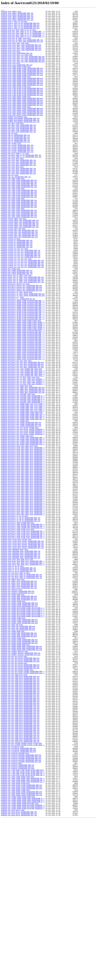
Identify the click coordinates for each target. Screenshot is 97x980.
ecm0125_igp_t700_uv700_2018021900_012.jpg (19, 235)
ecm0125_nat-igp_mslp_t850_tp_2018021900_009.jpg (21, 690)
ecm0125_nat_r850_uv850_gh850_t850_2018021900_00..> (23, 932)
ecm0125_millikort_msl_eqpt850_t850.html (18, 471)
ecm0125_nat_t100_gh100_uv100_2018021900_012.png (21, 944)
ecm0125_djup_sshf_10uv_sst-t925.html (17, 64)
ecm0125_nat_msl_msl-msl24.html (14, 794)
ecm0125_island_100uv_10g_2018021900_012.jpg (20, 271)
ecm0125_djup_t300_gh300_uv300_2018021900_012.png (22, 88)
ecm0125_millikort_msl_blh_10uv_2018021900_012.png (22, 439)
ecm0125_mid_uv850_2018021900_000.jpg (17, 323)
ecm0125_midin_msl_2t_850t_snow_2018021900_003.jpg (22, 331)
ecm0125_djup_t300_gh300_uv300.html (16, 78)
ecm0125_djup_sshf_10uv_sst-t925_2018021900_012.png (23, 72)
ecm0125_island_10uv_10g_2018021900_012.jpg (19, 283)
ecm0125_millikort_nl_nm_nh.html (14, 618)
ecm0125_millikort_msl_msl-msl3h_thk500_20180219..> (23, 513)
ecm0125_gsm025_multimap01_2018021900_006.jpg (20, 142)
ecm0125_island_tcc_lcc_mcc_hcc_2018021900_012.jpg (22, 319)
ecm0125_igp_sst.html (10, 209)
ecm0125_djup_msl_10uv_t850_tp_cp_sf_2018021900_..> (23, 36)
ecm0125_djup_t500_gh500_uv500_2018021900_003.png (22, 94)
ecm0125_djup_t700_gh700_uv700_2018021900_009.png (22, 110)
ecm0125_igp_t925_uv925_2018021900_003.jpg (19, 253)
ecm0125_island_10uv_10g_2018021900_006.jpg (19, 279)
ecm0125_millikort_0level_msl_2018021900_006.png (21, 343)
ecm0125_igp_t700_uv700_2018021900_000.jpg (19, 227)
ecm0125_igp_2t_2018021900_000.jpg (15, 160)
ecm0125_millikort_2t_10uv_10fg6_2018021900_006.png (23, 351)
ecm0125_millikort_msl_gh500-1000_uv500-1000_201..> (23, 495)
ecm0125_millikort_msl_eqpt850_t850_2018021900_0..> (23, 473)
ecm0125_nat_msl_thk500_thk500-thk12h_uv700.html (21, 890)
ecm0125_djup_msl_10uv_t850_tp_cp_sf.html (18, 34)
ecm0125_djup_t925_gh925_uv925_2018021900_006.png (22, 132)
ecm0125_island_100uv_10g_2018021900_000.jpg (20, 263)
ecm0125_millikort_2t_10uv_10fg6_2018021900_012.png (23, 353)
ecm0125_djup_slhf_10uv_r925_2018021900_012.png (21, 58)
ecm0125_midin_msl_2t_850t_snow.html (16, 329)
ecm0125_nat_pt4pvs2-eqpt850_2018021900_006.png (21, 908)
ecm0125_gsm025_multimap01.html (14, 138)
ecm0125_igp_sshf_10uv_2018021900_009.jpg (18, 205)
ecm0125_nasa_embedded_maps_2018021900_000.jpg (21, 660)
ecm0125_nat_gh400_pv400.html (13, 764)
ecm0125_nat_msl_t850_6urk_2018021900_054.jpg (20, 826)
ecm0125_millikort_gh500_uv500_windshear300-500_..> (23, 361)
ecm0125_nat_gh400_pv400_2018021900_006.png (19, 768)
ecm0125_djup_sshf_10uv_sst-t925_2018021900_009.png (23, 70)
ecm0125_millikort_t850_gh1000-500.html (17, 626)
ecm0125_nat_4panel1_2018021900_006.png (17, 708)
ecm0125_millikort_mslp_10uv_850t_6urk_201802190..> (23, 535)
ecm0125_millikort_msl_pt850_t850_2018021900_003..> (23, 525)
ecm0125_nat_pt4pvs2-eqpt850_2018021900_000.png (21, 904)
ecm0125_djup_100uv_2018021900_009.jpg (17, 20)
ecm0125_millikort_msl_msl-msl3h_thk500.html (20, 511)
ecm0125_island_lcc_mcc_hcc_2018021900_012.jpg (21, 307)
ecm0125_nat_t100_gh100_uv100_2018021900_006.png (21, 942)
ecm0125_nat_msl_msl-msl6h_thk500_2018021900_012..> (23, 806)
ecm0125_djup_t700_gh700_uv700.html (16, 102)
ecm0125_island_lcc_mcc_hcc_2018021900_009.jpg (21, 305)
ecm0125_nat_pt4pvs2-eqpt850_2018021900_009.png (21, 910)
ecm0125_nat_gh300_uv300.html (13, 740)
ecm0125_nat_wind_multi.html (13, 970)
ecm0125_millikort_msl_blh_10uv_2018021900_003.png (22, 433)
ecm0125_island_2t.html (11, 285)
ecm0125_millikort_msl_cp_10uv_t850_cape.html (20, 451)
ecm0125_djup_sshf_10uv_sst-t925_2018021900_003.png (23, 66)
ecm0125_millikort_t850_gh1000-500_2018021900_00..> (23, 628)
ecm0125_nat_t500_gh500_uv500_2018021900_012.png (21, 952)
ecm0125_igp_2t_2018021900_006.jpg (15, 164)
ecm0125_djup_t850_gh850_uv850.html (16, 114)
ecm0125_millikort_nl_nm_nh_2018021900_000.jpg (21, 620)
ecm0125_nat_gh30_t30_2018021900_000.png (18, 750)
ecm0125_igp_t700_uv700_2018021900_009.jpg (19, 233)
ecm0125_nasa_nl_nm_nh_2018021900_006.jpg (18, 682)
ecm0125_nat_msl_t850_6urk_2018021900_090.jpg (20, 838)
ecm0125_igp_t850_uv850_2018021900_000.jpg (19, 239)
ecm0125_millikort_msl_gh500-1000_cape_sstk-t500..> (23, 483)
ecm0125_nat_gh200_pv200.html (13, 720)
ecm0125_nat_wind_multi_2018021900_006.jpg (19, 974)
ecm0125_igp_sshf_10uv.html (12, 198)
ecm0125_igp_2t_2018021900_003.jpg (15, 162)
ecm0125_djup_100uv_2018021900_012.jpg (17, 22)
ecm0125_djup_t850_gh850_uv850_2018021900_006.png (22, 120)
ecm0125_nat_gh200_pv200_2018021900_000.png (19, 722)
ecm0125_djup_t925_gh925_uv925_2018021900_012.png (22, 136)
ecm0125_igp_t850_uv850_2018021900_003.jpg (19, 241)
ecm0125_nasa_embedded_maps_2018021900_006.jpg (21, 664)
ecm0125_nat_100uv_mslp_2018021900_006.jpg (19, 700)
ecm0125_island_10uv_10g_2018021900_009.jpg (19, 281)
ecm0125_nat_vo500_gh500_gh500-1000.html (18, 954)
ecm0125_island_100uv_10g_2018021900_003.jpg (20, 265)
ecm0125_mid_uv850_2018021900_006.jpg (17, 327)
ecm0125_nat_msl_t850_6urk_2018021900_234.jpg (20, 886)
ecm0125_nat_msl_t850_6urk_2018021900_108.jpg (20, 844)
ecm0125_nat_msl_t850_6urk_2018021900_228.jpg (20, 884)
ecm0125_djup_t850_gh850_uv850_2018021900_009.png (22, 122)
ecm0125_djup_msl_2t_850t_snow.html (16, 44)
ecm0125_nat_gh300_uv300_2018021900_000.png (19, 742)
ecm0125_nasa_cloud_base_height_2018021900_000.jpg (22, 648)
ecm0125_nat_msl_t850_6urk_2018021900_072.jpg (20, 832)
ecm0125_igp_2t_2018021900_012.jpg (15, 168)
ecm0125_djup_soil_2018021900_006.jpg (17, 62)
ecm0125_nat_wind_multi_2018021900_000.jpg (19, 972)
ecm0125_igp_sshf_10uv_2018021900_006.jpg (18, 203)
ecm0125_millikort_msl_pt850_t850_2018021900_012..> (23, 531)
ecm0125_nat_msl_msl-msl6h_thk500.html (17, 802)
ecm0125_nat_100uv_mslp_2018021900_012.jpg (19, 704)
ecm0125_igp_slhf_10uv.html (12, 188)
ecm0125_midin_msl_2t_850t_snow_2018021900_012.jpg (22, 337)
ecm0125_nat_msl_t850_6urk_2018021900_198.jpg (20, 874)
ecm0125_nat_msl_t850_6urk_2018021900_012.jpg (20, 812)
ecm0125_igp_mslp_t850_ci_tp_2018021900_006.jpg (21, 184)
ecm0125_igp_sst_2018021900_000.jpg (16, 211)
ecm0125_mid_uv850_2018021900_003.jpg (17, 325)
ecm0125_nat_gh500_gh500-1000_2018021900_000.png (21, 774)
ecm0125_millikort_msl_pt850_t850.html (17, 521)
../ (2, 10)
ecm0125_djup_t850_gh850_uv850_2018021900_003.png (22, 118)
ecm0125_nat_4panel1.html (11, 706)
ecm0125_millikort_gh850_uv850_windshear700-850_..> (23, 409)
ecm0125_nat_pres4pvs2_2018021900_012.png (18, 900)
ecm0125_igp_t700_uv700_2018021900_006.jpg (19, 231)
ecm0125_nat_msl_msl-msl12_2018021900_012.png (20, 792)
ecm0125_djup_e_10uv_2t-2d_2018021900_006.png (20, 28)
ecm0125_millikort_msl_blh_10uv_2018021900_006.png (22, 435)
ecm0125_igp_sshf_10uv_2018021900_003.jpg (18, 201)
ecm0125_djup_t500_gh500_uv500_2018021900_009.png (22, 98)
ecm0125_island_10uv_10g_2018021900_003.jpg (19, 277)
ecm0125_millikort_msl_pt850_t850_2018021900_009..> (23, 529)
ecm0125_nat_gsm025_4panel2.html (14, 780)
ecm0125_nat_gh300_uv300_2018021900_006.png (19, 744)
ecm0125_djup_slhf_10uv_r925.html (15, 50)
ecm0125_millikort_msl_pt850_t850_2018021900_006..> (23, 527)
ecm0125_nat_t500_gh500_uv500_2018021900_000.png (21, 948)
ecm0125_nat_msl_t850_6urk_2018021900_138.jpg (20, 854)
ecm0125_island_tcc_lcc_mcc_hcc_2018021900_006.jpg (22, 315)
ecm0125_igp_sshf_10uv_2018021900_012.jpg (18, 207)
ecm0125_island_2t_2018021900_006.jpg (17, 291)
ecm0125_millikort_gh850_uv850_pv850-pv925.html (21, 383)
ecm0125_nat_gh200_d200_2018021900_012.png (19, 718)
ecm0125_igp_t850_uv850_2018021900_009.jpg (19, 245)
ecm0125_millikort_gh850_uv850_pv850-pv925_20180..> (23, 385)
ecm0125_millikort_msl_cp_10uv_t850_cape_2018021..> (23, 453)
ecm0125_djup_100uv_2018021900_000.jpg (17, 14)
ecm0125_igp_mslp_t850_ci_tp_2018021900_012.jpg (21, 186)
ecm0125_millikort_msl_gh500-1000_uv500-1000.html (22, 493)
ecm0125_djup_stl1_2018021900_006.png (17, 76)
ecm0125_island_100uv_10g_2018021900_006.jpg (20, 267)
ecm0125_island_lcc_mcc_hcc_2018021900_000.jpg (21, 299)
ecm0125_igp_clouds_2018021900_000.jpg (17, 172)
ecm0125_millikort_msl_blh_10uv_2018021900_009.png (22, 437)
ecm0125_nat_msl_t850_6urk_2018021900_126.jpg (20, 850)
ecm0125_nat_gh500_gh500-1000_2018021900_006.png (21, 776)
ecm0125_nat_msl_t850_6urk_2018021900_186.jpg (20, 870)
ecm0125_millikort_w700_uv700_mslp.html (17, 634)
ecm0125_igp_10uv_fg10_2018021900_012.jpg (18, 156)
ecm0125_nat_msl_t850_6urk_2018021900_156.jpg (20, 860)
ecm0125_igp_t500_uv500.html (13, 213)
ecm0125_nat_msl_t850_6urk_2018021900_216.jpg (20, 880)
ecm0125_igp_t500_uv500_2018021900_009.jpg (19, 221)
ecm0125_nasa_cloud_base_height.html (16, 646)
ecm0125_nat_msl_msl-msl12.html (14, 786)
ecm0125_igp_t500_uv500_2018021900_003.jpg (19, 217)
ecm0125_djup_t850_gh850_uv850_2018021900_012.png (22, 124)
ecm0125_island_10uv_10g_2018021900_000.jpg (19, 275)
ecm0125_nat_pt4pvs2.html (11, 914)
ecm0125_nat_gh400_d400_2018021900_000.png (19, 758)
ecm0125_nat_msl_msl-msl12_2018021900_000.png (20, 788)
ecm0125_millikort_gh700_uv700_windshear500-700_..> (23, 373)
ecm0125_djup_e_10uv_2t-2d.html (14, 24)
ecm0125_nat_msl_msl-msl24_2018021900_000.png (20, 796)
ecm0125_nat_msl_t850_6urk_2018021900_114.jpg (20, 846)
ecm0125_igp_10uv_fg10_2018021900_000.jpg (18, 148)
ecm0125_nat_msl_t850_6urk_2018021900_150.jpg (20, 858)
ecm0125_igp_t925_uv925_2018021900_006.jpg (19, 255)
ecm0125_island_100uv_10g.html (14, 261)
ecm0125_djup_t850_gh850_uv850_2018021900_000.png (22, 116)
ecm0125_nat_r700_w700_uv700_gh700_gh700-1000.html (22, 922)
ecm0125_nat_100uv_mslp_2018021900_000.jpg (19, 696)
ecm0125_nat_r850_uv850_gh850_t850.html (17, 930)
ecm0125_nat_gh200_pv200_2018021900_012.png (19, 726)
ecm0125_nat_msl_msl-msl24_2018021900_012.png (20, 800)
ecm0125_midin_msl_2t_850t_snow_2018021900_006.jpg (22, 333)
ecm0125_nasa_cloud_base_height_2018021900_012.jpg (22, 656)
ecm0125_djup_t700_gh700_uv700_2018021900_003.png (22, 106)
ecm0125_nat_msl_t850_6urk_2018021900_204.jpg (20, 876)
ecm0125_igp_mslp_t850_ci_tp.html (15, 182)
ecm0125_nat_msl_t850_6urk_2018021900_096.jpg (20, 840)
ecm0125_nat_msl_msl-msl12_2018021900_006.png (20, 790)
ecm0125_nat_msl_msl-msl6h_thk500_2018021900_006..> (23, 804)
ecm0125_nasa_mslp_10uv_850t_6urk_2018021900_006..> (23, 674)
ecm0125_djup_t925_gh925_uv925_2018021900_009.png (22, 134)
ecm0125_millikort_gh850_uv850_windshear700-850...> (23, 407)
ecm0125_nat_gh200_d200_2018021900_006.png (19, 716)
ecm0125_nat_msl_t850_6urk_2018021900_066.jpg (20, 830)
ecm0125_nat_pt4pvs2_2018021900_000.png (17, 916)
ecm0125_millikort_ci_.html (12, 355)
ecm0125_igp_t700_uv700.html (13, 225)
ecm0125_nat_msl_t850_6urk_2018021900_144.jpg (20, 856)
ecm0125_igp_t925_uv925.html (13, 249)
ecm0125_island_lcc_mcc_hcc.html (14, 297)
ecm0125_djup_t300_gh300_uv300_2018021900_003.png (22, 82)
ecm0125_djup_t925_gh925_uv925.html (16, 126)
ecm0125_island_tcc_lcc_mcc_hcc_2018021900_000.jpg (22, 311)
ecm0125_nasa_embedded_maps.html (14, 658)
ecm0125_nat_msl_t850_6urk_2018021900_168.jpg (20, 864)
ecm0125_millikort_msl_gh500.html (15, 503)
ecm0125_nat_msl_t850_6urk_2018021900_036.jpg (20, 820)
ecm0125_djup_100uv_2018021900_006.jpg (17, 18)
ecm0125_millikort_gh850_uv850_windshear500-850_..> (23, 397)
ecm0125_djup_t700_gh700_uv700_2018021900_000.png (22, 104)
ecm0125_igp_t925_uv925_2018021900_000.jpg (19, 251)
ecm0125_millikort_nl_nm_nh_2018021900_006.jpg (21, 622)
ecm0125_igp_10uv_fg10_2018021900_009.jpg (18, 154)
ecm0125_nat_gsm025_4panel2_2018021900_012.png (21, 784)
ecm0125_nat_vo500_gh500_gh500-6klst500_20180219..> (23, 964)
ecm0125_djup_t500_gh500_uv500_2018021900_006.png (22, 96)
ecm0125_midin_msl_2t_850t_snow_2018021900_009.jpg (22, 335)
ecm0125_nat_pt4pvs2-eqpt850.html (15, 902)
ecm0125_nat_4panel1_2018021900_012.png (17, 710)
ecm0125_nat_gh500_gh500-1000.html (15, 772)
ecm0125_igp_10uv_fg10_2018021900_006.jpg (18, 152)
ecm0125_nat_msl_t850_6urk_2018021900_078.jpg (20, 834)
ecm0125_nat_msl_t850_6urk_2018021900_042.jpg (20, 822)
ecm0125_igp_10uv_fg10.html (12, 146)
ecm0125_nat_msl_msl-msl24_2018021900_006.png (20, 798)
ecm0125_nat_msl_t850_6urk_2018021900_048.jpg (20, 824)
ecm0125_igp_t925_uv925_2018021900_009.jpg (19, 257)
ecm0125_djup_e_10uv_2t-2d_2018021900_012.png (20, 32)
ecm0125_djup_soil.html (11, 60)
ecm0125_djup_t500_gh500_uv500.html (16, 90)
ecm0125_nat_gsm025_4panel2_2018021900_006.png (21, 782)
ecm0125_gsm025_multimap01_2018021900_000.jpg (20, 140)
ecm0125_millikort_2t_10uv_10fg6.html (17, 349)
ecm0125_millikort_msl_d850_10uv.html (17, 461)
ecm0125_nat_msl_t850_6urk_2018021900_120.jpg (20, 848)
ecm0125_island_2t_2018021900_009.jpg (17, 293)
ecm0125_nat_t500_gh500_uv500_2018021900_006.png (21, 950)
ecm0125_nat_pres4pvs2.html (12, 894)
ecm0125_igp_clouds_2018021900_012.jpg (17, 180)
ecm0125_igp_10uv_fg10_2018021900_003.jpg (18, 150)
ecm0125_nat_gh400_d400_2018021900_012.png (19, 762)
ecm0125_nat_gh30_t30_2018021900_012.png (18, 754)
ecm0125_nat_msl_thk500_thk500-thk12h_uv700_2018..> (23, 892)
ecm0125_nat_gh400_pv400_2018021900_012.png (19, 770)
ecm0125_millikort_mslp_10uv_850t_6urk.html (19, 533)
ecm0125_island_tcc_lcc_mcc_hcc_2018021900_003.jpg (22, 313)
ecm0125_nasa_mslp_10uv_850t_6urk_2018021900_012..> (23, 676)
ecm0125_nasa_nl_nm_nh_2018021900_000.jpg (18, 680)
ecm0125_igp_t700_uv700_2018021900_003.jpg (19, 229)
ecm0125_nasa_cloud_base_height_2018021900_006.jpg (22, 652)
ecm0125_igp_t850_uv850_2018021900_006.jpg (19, 243)
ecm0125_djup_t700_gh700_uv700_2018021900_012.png (22, 112)
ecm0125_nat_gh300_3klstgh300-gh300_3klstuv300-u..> (23, 728)
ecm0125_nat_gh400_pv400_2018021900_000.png (19, 766)
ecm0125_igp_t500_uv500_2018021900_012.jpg (19, 223)
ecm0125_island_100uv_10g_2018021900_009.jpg (20, 269)
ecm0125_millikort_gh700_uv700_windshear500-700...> (23, 371)
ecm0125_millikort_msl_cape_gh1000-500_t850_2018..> (23, 443)
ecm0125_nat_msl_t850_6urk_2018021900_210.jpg (20, 878)
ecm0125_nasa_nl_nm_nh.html (12, 678)
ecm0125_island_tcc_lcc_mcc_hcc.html (16, 309)
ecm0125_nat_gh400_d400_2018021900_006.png (19, 760)
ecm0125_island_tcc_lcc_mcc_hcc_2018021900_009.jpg (22, 317)
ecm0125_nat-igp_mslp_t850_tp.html (15, 686)
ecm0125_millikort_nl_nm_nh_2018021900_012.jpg (21, 624)
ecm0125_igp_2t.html (9, 158)
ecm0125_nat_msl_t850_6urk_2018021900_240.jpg (20, 888)
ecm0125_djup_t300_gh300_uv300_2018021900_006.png (22, 84)
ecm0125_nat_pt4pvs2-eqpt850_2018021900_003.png (21, 906)
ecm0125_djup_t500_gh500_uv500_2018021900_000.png (22, 92)
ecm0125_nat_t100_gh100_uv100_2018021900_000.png (21, 940)
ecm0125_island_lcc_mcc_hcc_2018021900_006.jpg (21, 303)
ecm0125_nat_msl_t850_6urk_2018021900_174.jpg (20, 866)
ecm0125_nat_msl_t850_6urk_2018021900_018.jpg (20, 814)
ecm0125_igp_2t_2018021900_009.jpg (15, 166)
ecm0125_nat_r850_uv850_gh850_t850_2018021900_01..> (23, 936)
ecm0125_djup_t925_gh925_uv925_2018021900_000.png (22, 128)
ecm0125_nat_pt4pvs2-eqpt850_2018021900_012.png (21, 912)
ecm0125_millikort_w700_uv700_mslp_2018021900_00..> (23, 636)
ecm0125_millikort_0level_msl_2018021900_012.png (21, 347)
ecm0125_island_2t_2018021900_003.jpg (17, 289)
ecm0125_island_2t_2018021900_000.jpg (17, 287)
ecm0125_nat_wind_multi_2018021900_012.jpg (19, 976)
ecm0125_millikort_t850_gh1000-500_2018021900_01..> (23, 632)
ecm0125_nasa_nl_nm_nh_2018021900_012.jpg (18, 684)
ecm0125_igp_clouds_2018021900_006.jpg (17, 176)
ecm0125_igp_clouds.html (11, 170)
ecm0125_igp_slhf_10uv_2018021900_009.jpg (18, 194)
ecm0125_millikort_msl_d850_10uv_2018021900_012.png (23, 469)
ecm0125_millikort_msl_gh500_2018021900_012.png (21, 509)
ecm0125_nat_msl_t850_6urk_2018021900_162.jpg (20, 862)
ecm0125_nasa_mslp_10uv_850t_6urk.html (17, 670)
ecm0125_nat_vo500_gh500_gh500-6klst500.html (20, 962)
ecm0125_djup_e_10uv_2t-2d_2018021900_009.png (20, 30)
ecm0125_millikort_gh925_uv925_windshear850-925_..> (23, 421)
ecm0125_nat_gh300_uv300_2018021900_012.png (19, 746)
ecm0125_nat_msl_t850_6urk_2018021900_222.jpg (20, 882)
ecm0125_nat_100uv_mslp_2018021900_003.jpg (19, 698)
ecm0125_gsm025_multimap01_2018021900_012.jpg (20, 144)
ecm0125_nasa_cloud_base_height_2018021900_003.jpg (22, 650)
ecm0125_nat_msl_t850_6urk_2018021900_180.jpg (20, 868)
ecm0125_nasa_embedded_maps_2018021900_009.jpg (21, 666)
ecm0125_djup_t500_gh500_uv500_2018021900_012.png (22, 100)
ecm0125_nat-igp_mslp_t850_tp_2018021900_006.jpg (21, 688)
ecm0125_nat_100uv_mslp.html (13, 694)
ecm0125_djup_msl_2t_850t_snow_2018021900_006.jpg (22, 46)
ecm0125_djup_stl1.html (11, 74)
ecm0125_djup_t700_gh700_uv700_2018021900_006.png (22, 108)
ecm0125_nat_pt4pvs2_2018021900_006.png (17, 918)
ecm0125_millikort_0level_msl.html (15, 339)
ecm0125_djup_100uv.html (11, 12)
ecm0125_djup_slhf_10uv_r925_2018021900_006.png (21, 54)
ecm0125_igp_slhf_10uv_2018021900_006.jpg (18, 192)
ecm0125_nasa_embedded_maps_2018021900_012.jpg (21, 668)
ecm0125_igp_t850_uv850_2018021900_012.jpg (19, 247)
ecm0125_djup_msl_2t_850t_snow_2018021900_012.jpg (22, 48)
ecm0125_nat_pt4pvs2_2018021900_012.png (17, 920)
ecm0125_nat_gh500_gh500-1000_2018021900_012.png (21, 778)
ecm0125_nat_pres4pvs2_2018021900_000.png (18, 896)
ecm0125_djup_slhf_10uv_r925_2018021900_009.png (21, 56)
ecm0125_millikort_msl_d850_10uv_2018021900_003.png (23, 463)
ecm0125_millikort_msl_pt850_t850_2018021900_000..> (23, 523)
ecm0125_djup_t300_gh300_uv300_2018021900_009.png (22, 86)
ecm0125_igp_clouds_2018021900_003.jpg (17, 174)
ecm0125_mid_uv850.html (11, 321)
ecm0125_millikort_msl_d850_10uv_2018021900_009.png (23, 467)
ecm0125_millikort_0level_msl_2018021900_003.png (21, 341)
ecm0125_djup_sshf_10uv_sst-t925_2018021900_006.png (23, 68)
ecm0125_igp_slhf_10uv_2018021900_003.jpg (18, 190)
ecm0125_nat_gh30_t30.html (12, 748)
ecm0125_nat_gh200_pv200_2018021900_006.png (19, 724)
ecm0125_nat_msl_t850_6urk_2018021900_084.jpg (20, 836)
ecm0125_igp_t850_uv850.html (13, 237)
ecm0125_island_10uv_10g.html (13, 273)
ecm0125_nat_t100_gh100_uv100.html (15, 938)
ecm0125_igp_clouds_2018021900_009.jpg (17, 178)
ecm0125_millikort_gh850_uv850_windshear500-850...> (23, 395)
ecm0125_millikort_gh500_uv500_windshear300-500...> (23, 359)
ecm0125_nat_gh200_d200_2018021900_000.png (19, 714)
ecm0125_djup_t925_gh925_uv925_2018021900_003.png (22, 130)
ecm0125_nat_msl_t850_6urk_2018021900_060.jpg (20, 828)
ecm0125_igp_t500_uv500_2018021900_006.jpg (19, 219)
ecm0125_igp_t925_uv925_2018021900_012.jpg (19, 259)
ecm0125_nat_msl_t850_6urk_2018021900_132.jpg (20, 852)
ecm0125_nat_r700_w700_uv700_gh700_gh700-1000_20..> (23, 924)
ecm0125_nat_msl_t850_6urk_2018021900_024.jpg (20, 816)
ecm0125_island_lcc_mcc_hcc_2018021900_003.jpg (21, 301)
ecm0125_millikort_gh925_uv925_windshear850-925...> (23, 419)
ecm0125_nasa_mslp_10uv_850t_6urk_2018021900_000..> (23, 672)
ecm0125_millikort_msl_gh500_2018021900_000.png (21, 505)
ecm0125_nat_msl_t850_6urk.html (14, 808)
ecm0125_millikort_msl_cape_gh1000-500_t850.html (21, 441)
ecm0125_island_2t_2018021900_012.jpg (17, 295)
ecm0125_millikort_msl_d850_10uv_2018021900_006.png (23, 465)
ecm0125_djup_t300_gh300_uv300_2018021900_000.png (22, 80)
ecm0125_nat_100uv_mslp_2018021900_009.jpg (19, 702)
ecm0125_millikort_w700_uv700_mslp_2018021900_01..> (23, 644)
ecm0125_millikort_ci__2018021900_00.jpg (18, 357)
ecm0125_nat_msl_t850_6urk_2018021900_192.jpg (20, 872)
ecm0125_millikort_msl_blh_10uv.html (16, 431)
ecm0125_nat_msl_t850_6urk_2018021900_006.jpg (20, 810)
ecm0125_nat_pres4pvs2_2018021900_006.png (18, 898)
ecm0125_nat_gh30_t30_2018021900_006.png (18, 752)
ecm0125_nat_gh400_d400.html (13, 756)
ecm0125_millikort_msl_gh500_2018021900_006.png (21, 507)
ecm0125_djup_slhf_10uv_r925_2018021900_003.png (21, 52)
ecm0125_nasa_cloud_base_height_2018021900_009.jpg (22, 654)
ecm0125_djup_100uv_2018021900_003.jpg (17, 16)
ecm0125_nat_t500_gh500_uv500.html (15, 946)
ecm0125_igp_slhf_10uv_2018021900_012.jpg (18, 196)
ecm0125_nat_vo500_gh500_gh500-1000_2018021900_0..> (23, 956)
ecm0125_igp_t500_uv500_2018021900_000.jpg (19, 215)
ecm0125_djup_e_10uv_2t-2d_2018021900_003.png (20, 26)
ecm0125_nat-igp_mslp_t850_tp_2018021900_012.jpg (21, 692)
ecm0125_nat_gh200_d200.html (13, 712)
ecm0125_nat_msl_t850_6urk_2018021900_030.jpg (20, 818)
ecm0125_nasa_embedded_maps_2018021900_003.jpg (21, 662)
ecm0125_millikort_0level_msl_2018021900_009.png (21, 345)
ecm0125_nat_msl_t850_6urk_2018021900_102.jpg (20, 842)
